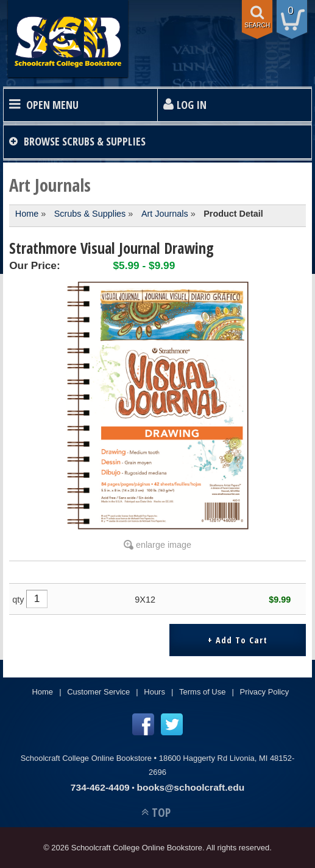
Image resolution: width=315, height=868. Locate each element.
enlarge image (164, 545)
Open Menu (52, 105)
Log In (192, 105)
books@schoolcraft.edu (190, 787)
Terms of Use (202, 692)
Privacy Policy (265, 692)
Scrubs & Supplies (90, 214)
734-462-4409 (100, 787)
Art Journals (165, 214)
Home (27, 214)
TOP (161, 812)
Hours (154, 692)
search (257, 25)
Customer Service (98, 692)
